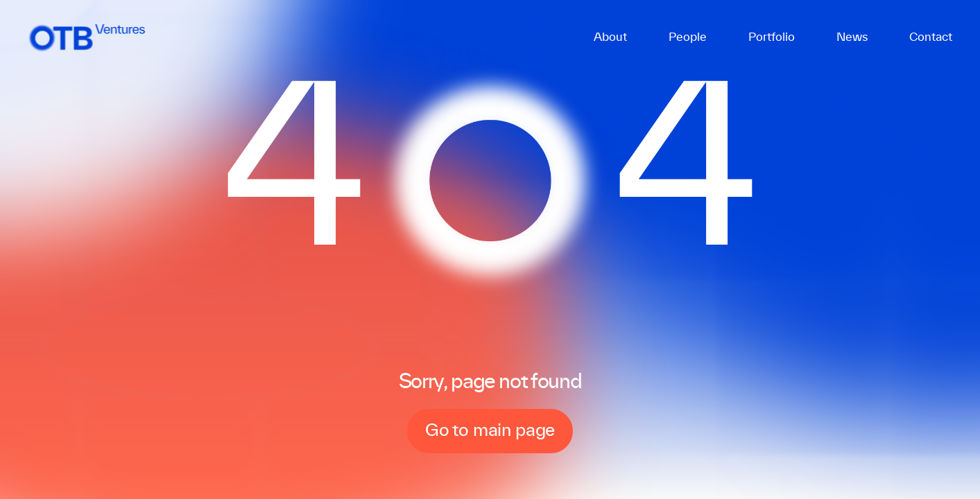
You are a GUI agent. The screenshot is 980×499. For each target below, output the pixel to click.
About (610, 37)
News (852, 37)
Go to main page (490, 431)
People (688, 37)
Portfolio (772, 37)
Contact (931, 37)
